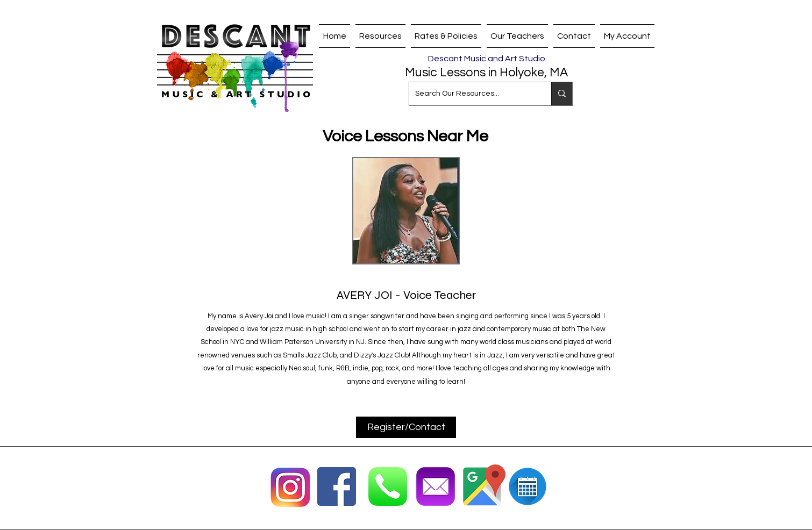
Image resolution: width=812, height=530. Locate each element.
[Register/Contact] (406, 427)
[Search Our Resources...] (472, 94)
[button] (517, 36)
